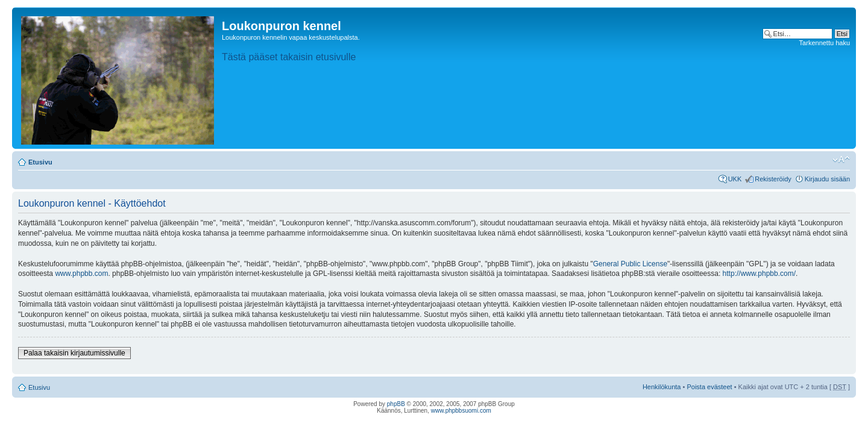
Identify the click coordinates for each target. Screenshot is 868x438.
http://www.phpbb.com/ (759, 274)
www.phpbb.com (81, 274)
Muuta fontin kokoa (841, 160)
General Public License (630, 264)
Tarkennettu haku (825, 43)
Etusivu (40, 162)
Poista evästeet (709, 387)
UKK (735, 179)
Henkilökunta (662, 387)
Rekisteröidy (773, 179)
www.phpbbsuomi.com (461, 411)
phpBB (396, 404)
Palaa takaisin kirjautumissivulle (74, 353)
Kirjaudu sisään (827, 179)
